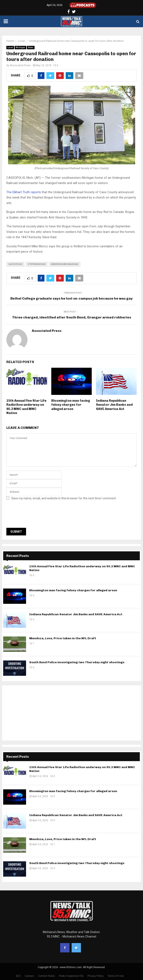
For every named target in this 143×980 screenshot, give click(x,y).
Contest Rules (47, 976)
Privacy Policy (96, 976)
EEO (18, 976)
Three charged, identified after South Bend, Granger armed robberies (72, 317)
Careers (29, 976)
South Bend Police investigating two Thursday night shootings (77, 662)
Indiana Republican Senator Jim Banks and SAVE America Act (114, 405)
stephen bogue (37, 264)
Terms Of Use (116, 976)
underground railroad (65, 264)
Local (10, 47)
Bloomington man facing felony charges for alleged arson (71, 405)
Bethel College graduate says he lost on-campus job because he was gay (71, 298)
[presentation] (39, 515)
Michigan (20, 47)
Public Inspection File (71, 976)
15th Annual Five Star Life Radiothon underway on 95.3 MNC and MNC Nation (26, 407)
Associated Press (20, 65)
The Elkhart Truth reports (24, 192)
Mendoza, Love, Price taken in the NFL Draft (63, 638)
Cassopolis (15, 264)
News (31, 47)
